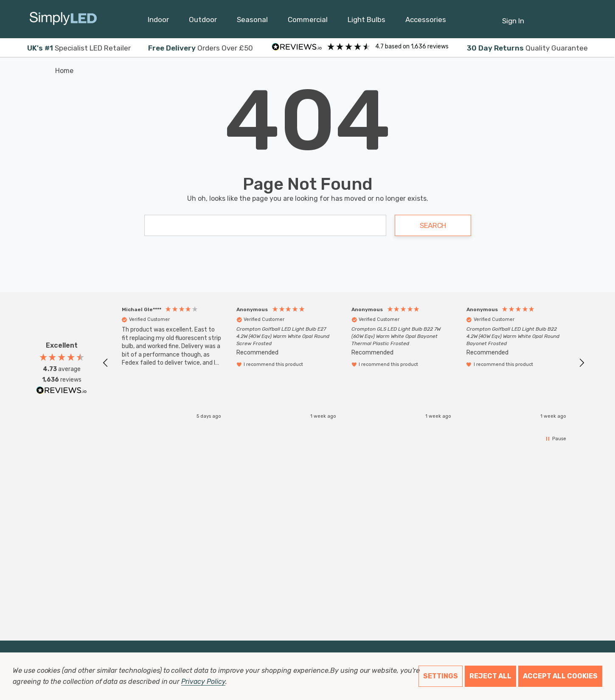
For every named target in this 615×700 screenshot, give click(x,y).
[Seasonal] (252, 22)
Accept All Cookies (560, 676)
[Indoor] (158, 22)
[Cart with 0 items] (560, 17)
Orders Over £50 (201, 48)
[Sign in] (513, 17)
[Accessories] (426, 22)
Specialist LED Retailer (79, 48)
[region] (344, 363)
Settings (441, 676)
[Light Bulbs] (366, 22)
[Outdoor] (203, 22)
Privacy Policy (203, 682)
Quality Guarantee (527, 48)
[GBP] (581, 19)
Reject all (490, 676)
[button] (106, 363)
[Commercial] (308, 22)
